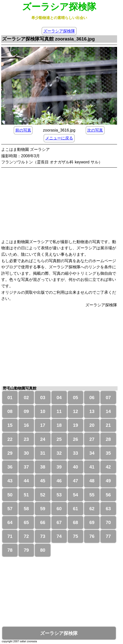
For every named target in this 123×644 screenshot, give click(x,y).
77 (108, 536)
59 (43, 509)
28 (108, 439)
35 (108, 453)
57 (10, 509)
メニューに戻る (59, 138)
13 (92, 411)
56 (108, 495)
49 (108, 481)
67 (59, 522)
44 (26, 481)
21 (108, 425)
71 (10, 536)
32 (59, 453)
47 (76, 481)
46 (59, 481)
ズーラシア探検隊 (59, 31)
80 (43, 550)
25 (59, 439)
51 (26, 495)
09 (26, 411)
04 (59, 398)
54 (76, 495)
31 (43, 453)
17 (43, 425)
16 (26, 425)
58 (26, 509)
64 (10, 522)
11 (59, 411)
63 (108, 509)
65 (26, 522)
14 (108, 411)
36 (10, 467)
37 (26, 467)
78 (10, 550)
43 (10, 481)
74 (59, 536)
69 (92, 522)
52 (43, 495)
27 (92, 439)
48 (92, 481)
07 (108, 398)
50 (10, 495)
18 (59, 425)
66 (43, 522)
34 (92, 453)
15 (10, 425)
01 (10, 398)
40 (76, 467)
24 (43, 439)
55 (92, 495)
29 (10, 453)
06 (92, 398)
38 (43, 467)
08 (10, 411)
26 (76, 439)
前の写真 (23, 130)
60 (59, 509)
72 (26, 536)
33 (76, 453)
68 (76, 522)
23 (26, 439)
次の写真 (95, 130)
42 (108, 467)
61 (76, 509)
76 (92, 536)
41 (92, 467)
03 (43, 398)
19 (76, 425)
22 (10, 439)
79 (26, 550)
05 (76, 398)
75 (76, 536)
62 (92, 509)
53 (59, 495)
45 (43, 481)
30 (26, 453)
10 (43, 411)
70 (108, 522)
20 (92, 425)
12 (76, 411)
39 (59, 467)
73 (43, 536)
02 (26, 398)
